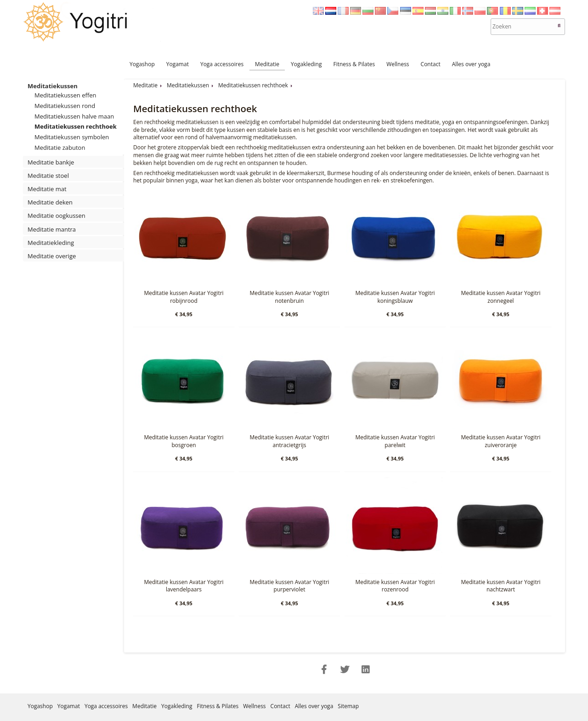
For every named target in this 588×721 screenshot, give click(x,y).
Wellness (398, 64)
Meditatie (267, 64)
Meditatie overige (52, 256)
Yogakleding (306, 64)
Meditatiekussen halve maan (74, 116)
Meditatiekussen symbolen (72, 137)
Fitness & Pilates (354, 64)
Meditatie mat (47, 189)
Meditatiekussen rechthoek (76, 126)
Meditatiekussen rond (65, 106)
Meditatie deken (50, 202)
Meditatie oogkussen (57, 216)
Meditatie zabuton (60, 148)
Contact (431, 64)
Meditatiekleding (51, 243)
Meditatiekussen (53, 86)
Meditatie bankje (51, 162)
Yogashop (142, 64)
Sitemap (348, 706)
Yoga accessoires (222, 64)
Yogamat (178, 64)
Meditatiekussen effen (65, 95)
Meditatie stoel (48, 176)
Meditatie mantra (52, 229)
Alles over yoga (471, 64)
